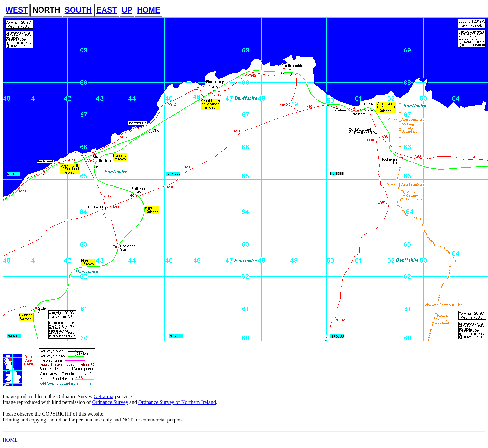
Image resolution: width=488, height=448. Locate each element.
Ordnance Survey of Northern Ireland (177, 402)
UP (127, 10)
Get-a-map (105, 396)
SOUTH (78, 10)
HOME (149, 10)
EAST (107, 10)
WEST (17, 10)
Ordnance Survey (110, 402)
